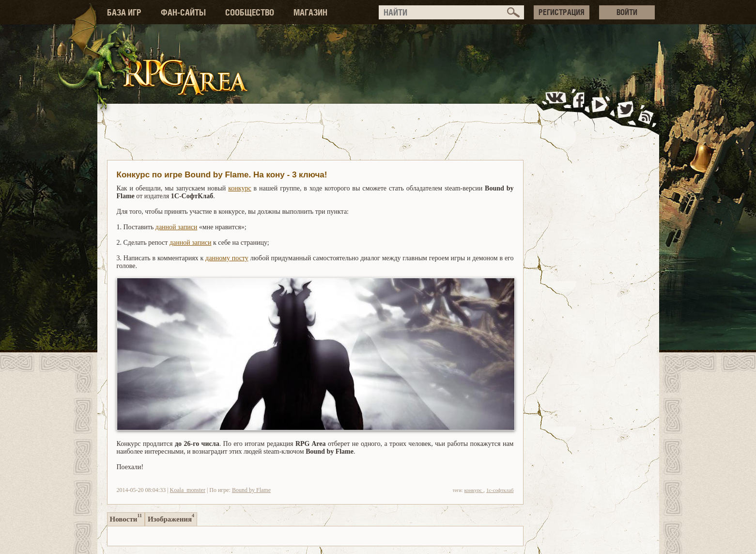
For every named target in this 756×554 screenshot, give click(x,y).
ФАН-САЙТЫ (183, 12)
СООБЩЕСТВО (250, 12)
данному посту (227, 258)
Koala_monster (188, 490)
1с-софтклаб (500, 490)
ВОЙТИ (627, 12)
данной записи (177, 227)
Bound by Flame (251, 490)
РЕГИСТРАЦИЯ (562, 12)
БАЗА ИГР (124, 12)
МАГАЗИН (310, 12)
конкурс (239, 188)
